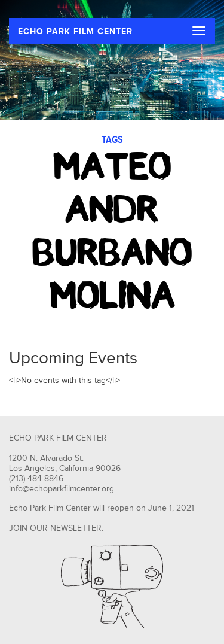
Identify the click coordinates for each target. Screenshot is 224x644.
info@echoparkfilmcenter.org (62, 489)
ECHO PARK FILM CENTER (75, 31)
